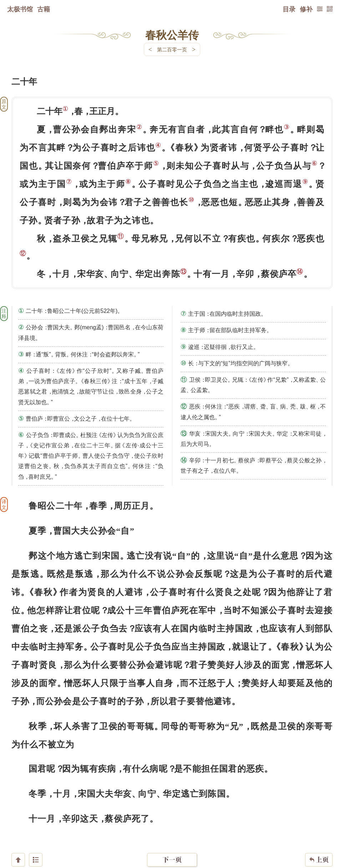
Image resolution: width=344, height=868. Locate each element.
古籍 (44, 9)
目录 (289, 9)
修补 (306, 9)
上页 (319, 826)
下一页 (172, 825)
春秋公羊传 (172, 35)
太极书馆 (20, 9)
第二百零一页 (172, 49)
